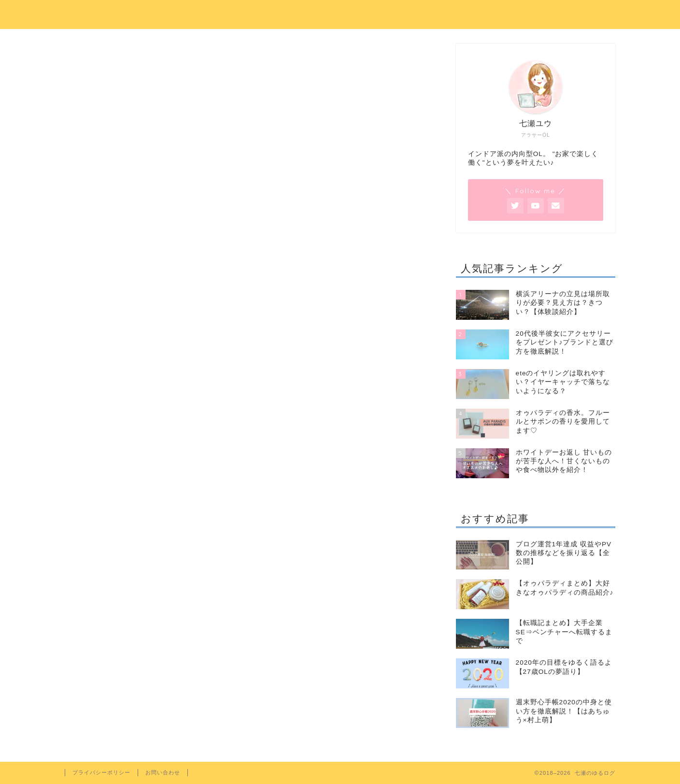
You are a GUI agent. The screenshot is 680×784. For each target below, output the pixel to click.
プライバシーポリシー (101, 772)
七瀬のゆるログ (340, 13)
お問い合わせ (163, 772)
